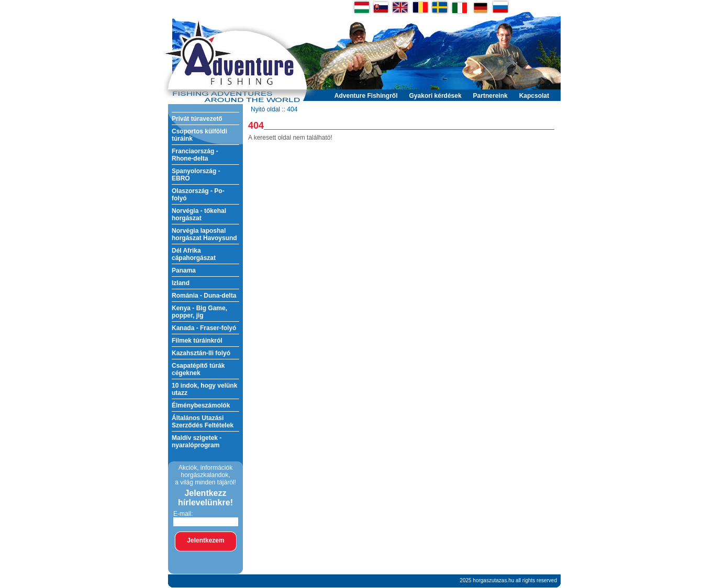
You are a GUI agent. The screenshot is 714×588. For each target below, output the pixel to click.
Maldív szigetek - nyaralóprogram (197, 442)
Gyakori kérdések (436, 96)
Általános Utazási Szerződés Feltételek (203, 422)
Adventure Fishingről (366, 96)
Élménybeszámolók (201, 405)
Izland (181, 283)
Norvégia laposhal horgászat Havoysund (204, 234)
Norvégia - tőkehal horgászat (199, 214)
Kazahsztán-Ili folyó (201, 353)
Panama (184, 270)
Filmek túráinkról (197, 341)
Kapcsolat (534, 96)
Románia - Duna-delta (204, 296)
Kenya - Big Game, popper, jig (199, 312)
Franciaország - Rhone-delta (195, 155)
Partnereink (490, 96)
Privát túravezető (197, 119)
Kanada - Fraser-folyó (204, 328)
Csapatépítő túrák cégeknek (198, 369)
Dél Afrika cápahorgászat (194, 254)
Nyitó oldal (265, 109)
